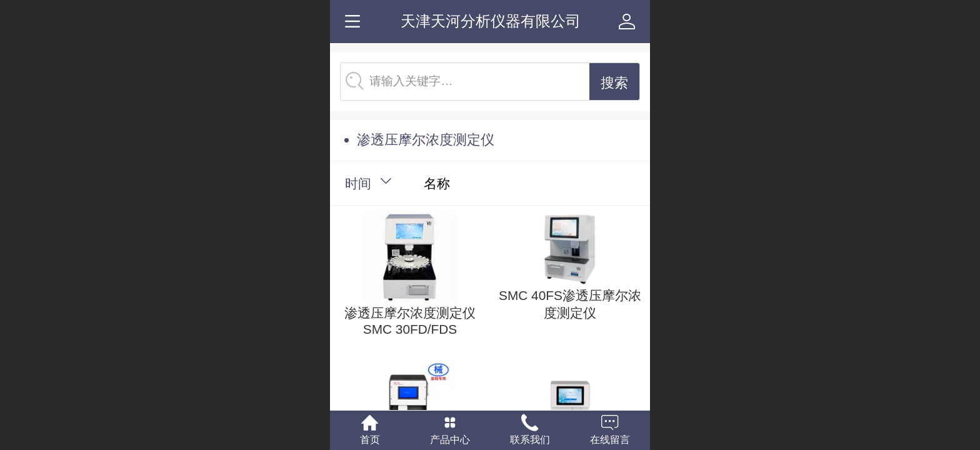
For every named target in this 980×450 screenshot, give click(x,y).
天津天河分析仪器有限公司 (491, 21)
